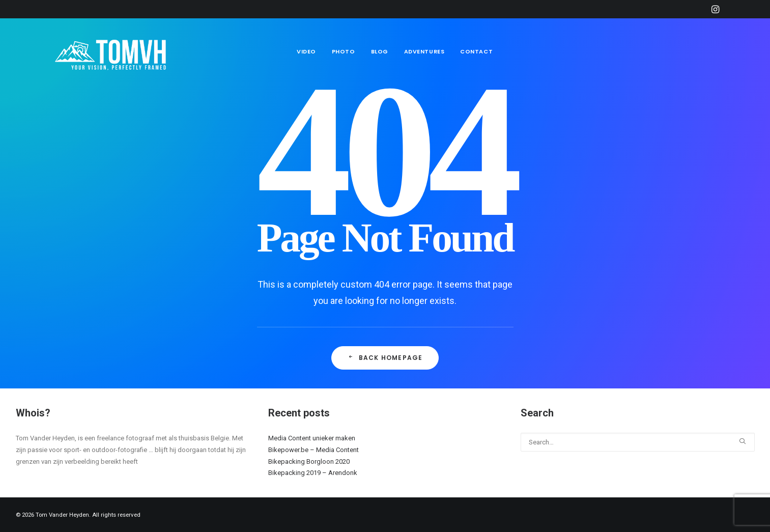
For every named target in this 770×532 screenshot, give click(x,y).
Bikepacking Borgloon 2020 (309, 461)
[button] (715, 9)
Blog (380, 51)
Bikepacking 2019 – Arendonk (313, 473)
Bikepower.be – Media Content (313, 450)
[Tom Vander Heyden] (113, 52)
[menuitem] (715, 9)
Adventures (424, 51)
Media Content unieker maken (312, 438)
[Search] (638, 442)
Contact (476, 51)
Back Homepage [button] (385, 358)
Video (306, 51)
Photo (344, 51)
